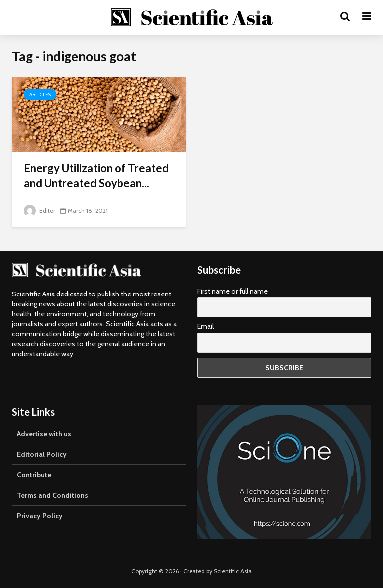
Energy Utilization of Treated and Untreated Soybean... (96, 175)
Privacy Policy (40, 516)
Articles (40, 95)
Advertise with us (44, 434)
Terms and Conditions (53, 495)
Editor (40, 210)
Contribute (34, 475)
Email (206, 326)
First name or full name (233, 291)
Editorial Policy (42, 454)
